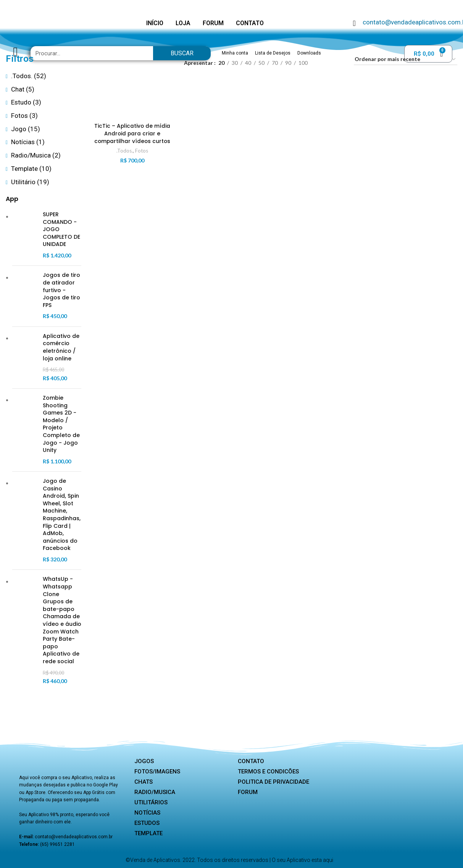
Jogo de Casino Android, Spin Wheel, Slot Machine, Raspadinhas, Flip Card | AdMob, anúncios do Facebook (62, 515)
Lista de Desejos (273, 53)
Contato (251, 761)
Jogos (144, 761)
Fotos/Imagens (157, 772)
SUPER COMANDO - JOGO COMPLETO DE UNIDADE (61, 229)
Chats (144, 782)
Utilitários (151, 802)
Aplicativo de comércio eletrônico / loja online (61, 347)
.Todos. (125, 151)
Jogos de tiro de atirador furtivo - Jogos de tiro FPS (61, 290)
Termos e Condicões (268, 772)
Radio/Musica (155, 792)
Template (148, 833)
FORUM (213, 23)
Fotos (142, 151)
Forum (248, 792)
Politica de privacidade (273, 782)
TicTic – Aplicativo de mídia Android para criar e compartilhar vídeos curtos (132, 134)
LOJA (183, 23)
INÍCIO (155, 23)
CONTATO (250, 23)
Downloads (309, 53)
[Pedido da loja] (406, 60)
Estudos (147, 823)
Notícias (147, 813)
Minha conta (235, 53)
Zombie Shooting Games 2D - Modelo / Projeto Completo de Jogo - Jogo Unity (61, 424)
